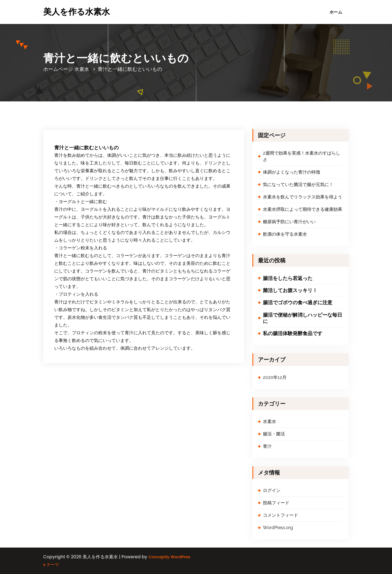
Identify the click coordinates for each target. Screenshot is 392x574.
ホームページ (58, 69)
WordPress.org (278, 528)
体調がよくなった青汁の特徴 (292, 172)
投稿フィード (276, 503)
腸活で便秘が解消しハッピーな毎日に (303, 318)
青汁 (267, 446)
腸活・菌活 (274, 434)
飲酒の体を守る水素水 (285, 234)
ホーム (336, 12)
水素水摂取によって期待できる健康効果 (303, 209)
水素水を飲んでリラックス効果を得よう (303, 197)
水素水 (82, 69)
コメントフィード (281, 515)
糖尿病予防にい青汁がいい (289, 222)
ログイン (272, 490)
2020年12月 (275, 377)
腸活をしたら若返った (288, 278)
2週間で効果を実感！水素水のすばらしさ (302, 156)
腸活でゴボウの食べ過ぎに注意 (298, 302)
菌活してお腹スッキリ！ (290, 290)
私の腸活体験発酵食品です (293, 333)
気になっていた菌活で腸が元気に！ (298, 184)
